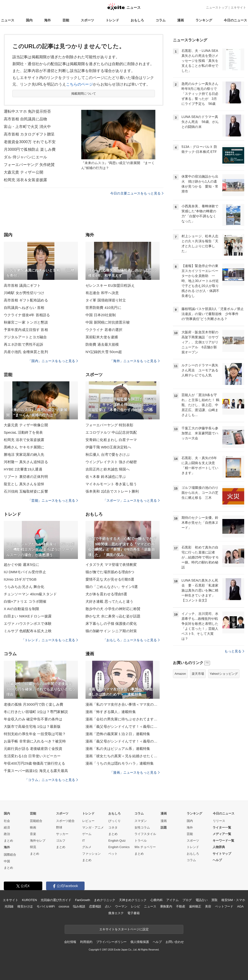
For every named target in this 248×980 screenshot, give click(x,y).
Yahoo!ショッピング (224, 674)
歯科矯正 (195, 906)
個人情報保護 (140, 942)
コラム (161, 20)
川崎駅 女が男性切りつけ (24, 293)
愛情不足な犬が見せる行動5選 (110, 579)
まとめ (8, 841)
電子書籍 (133, 913)
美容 (208, 906)
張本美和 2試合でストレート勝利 (112, 491)
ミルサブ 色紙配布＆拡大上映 (28, 631)
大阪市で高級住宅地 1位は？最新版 (32, 726)
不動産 (181, 906)
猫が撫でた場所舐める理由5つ (110, 572)
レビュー (88, 821)
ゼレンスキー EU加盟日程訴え (110, 285)
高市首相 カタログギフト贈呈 (29, 134)
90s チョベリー (145, 847)
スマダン (141, 821)
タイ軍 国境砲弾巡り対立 (106, 300)
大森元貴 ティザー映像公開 (26, 425)
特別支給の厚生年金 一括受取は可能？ (35, 734)
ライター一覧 (222, 827)
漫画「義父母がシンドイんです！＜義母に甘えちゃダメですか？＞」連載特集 (123, 726)
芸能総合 (36, 821)
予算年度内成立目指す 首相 (26, 330)
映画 (33, 827)
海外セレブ (38, 841)
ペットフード (224, 906)
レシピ (136, 906)
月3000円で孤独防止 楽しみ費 (30, 149)
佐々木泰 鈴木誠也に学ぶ (106, 477)
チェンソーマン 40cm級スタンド (30, 594)
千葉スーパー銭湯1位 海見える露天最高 (36, 771)
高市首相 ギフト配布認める (26, 300)
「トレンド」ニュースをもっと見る (50, 640)
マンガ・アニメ (93, 827)
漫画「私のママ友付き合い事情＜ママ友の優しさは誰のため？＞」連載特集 (123, 704)
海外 (48, 20)
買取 (215, 900)
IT (84, 841)
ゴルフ (61, 841)
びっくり (114, 821)
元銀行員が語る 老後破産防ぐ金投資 (33, 749)
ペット (113, 854)
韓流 (33, 847)
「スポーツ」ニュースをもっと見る (131, 500)
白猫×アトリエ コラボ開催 (25, 601)
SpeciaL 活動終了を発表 (23, 432)
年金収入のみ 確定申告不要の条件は (33, 719)
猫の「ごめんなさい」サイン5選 (112, 587)
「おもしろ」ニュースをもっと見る (131, 640)
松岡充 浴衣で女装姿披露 (24, 440)
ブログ (187, 900)
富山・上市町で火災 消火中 (27, 127)
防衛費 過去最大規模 (102, 344)
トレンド (112, 20)
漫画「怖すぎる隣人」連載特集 (111, 712)
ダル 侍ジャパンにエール (25, 157)
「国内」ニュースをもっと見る (53, 361)
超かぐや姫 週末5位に (21, 565)
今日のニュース (235, 20)
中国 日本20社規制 (101, 315)
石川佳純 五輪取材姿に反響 (26, 491)
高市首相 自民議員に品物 (25, 119)
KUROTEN (30, 900)
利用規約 (86, 942)
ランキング (204, 20)
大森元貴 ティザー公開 (24, 172)
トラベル (141, 841)
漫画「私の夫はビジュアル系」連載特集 (118, 749)
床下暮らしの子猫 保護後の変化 (111, 623)
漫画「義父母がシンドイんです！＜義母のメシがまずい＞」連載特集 (123, 741)
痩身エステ (116, 913)
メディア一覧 (222, 834)
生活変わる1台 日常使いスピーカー (32, 756)
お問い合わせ (175, 942)
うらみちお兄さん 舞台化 (24, 587)
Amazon (180, 674)
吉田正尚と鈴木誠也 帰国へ (108, 469)
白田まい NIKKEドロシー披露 (28, 616)
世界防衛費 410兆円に (103, 308)
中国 (7, 861)
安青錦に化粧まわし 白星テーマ (111, 440)
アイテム (172, 900)
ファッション (91, 854)
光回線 (9, 906)
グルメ (87, 847)
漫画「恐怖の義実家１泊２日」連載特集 (118, 734)
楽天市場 (198, 674)
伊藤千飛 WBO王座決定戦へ (108, 447)
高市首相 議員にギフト (22, 285)
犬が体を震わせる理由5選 (106, 594)
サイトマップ (222, 854)
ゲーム (87, 834)
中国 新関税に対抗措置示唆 (108, 322)
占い (108, 906)
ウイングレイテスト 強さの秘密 (111, 462)
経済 (7, 827)
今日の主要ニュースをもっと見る (137, 193)
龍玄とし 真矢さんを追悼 (24, 484)
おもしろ (137, 20)
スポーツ (87, 20)
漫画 (181, 20)
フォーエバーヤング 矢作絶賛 (29, 165)
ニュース (8, 20)
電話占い (202, 900)
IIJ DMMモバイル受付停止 (25, 572)
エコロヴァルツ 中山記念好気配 (111, 432)
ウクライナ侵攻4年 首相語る (27, 315)
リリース (219, 821)
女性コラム (142, 827)
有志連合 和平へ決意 (102, 293)
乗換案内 (166, 906)
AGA (240, 906)
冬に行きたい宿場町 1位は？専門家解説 (36, 712)
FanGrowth (83, 900)
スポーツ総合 (65, 821)
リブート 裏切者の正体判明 (26, 477)
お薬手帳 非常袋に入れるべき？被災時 (35, 741)
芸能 (66, 20)
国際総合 (10, 855)
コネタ (113, 827)
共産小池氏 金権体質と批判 (26, 352)
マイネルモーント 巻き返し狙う (111, 484)
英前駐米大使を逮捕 (102, 337)
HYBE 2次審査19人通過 (23, 469)
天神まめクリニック (133, 900)
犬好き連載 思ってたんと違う (109, 601)
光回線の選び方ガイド (56, 900)
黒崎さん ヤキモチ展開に (24, 447)
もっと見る (234, 651)
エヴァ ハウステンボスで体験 (28, 623)
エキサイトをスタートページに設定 (124, 929)
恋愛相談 (95, 906)
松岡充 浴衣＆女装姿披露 (25, 180)
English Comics (119, 847)
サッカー (62, 834)
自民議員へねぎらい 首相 (24, 308)
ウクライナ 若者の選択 (104, 330)
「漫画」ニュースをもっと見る (135, 772)
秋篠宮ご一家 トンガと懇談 (26, 322)
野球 (59, 827)
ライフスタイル (145, 834)
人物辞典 (219, 847)
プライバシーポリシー (112, 942)
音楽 (33, 834)
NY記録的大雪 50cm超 (104, 352)
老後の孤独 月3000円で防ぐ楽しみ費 (33, 704)
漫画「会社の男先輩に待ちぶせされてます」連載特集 (123, 719)
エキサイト (238, 7)
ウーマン (121, 906)
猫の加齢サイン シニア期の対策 (111, 631)
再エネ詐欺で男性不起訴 (24, 344)
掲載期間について (84, 94)
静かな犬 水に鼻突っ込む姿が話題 (113, 616)
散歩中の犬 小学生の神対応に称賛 (113, 609)
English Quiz (117, 841)
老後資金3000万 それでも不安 (30, 142)
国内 (29, 20)
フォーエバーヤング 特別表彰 (109, 425)
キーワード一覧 (223, 841)
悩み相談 (79, 906)
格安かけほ (25, 906)
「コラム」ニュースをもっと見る (51, 780)
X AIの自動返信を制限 (21, 609)
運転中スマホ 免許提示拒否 (27, 111)
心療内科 (156, 900)
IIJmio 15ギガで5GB (20, 579)
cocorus (64, 906)
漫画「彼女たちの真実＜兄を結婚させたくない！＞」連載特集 (123, 756)
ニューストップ (217, 7)
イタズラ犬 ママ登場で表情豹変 (111, 565)
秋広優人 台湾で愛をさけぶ (108, 454)
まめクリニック (105, 900)
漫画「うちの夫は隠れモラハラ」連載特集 (120, 763)
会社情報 (70, 942)
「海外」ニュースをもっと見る (135, 361)
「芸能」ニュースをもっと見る (53, 500)
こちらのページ (79, 84)
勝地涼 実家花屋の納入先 (24, 454)
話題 (164, 827)
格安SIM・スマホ (233, 900)
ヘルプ (217, 860)
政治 (7, 834)
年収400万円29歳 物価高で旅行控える (34, 763)
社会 (7, 821)
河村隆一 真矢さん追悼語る (26, 462)
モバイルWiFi (46, 906)
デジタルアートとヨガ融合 (25, 337)
